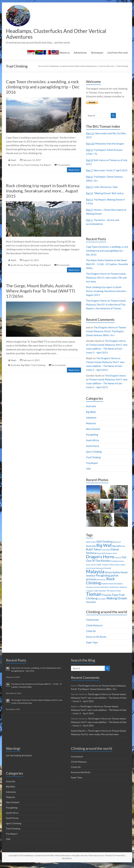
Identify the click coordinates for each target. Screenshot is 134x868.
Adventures (80, 53)
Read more (74, 170)
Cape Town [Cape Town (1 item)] (106, 554)
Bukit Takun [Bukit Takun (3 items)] (94, 554)
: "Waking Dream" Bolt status (105, 198)
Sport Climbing (94, 456)
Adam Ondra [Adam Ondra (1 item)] (91, 546)
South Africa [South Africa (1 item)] (104, 592)
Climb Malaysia (95, 630)
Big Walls (25, 366)
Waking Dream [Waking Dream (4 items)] (117, 603)
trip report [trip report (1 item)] (102, 603)
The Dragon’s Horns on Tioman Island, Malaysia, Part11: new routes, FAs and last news (107, 282)
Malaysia (91, 428)
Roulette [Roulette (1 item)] (105, 588)
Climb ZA (91, 635)
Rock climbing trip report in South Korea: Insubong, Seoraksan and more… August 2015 (43, 191)
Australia (15, 366)
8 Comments (63, 266)
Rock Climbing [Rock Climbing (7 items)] (100, 585)
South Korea (17, 266)
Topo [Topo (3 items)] (115, 599)
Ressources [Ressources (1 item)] (101, 584)
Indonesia (91, 422)
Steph (13, 161)
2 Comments (63, 166)
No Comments (59, 366)
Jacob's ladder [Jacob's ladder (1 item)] (96, 569)
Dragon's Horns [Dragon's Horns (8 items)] (100, 561)
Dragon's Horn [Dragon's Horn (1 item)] (111, 558)
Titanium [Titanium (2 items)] (107, 599)
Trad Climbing (31, 166)
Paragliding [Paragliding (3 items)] (103, 580)
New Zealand (93, 433)
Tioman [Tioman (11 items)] (94, 599)
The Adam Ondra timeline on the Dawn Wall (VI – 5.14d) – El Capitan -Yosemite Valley (106, 269)
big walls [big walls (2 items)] (117, 550)
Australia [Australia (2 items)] (91, 550)
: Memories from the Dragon (106, 144)
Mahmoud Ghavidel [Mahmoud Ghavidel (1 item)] (103, 573)
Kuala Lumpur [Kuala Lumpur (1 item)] (120, 569)
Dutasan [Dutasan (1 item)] (118, 562)
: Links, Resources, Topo (102, 191)
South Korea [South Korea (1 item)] (114, 592)
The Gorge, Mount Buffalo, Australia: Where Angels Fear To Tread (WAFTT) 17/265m (41, 291)
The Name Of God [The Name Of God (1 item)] (114, 595)
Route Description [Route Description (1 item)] (116, 588)
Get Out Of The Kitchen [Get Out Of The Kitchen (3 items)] (106, 563)
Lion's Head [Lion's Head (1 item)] (91, 573)
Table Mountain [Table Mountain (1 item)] (100, 595)
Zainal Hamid (78, 735)
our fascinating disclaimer (19, 759)
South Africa (17, 166)
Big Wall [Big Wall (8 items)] (104, 550)
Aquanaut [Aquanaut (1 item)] (117, 546)
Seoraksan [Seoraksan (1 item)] (90, 592)
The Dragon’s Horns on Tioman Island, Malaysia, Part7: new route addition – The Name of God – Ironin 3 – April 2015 (99, 702)
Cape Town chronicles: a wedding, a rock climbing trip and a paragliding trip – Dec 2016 (43, 87)
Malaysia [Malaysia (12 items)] (95, 576)
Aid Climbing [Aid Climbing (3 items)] (105, 546)
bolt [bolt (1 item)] (123, 551)
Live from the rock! (118, 53)
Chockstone (93, 624)
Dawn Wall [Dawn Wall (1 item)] (101, 558)
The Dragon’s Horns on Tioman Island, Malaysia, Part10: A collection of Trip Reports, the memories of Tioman (107, 309)
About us (48, 53)
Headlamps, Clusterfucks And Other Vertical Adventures (62, 34)
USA (88, 473)
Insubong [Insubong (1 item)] (114, 566)
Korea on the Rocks (97, 641)
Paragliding (92, 439)
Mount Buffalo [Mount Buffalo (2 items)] (113, 577)
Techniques (97, 53)
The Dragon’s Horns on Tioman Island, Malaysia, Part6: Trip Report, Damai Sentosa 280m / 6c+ (107, 336)
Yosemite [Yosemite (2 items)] (91, 607)
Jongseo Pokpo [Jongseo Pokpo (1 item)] (108, 569)
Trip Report (45, 166)
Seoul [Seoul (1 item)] (97, 592)
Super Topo (92, 647)
